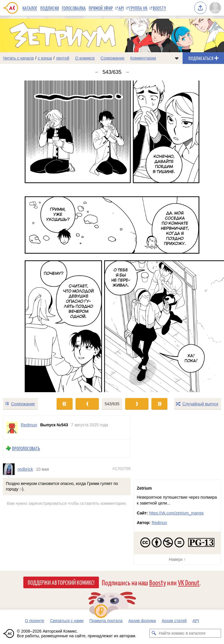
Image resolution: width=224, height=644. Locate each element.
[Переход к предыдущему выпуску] (28, 236)
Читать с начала (18, 58)
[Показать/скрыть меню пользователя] (215, 8)
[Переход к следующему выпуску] (112, 236)
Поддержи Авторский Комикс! (61, 582)
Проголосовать (26, 448)
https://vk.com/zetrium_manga (176, 513)
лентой (63, 58)
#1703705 (122, 469)
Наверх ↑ (177, 559)
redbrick (25, 469)
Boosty (159, 8)
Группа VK (138, 8)
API (121, 8)
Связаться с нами (67, 621)
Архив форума (142, 621)
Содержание (113, 58)
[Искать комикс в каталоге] (154, 633)
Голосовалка (74, 8)
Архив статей (174, 621)
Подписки (50, 8)
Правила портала (106, 621)
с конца (45, 58)
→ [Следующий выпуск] (127, 72)
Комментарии (143, 58)
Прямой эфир (101, 8)
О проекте (34, 621)
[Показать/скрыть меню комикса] (177, 58)
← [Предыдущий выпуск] (97, 72)
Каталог (30, 8)
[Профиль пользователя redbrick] (10, 469)
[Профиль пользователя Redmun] (12, 427)
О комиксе (85, 58)
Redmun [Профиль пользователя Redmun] (29, 425)
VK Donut (189, 582)
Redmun (159, 523)
